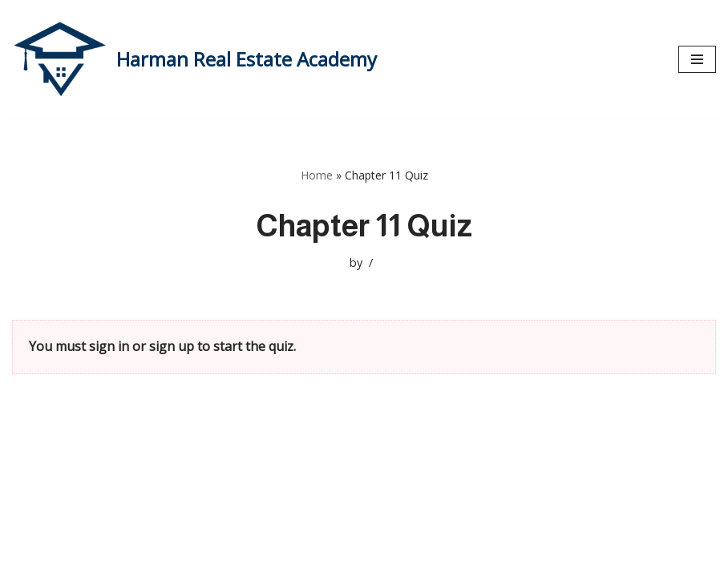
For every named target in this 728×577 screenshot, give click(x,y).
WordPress (164, 559)
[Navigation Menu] (697, 59)
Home (317, 175)
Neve (28, 559)
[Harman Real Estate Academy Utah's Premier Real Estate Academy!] (194, 59)
